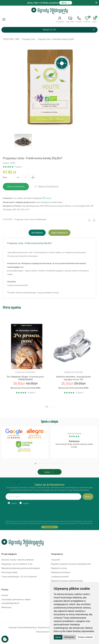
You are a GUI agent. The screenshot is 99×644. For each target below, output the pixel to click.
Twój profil (55, 560)
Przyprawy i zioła (21, 219)
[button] (60, 19)
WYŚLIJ (88, 497)
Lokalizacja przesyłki (60, 576)
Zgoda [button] (58, 637)
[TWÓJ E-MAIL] (43, 497)
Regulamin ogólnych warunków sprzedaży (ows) (71, 564)
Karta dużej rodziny (9, 572)
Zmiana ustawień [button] (85, 637)
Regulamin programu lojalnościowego (67, 581)
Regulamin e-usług (59, 568)
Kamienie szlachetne (74, 372)
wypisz (26, 503)
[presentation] (27, 512)
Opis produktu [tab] (37, 233)
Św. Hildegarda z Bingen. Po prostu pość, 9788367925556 (25, 378)
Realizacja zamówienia (61, 572)
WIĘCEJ (66, 3)
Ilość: (5, 177)
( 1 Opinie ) (18, 167)
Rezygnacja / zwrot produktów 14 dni (17, 564)
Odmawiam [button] (69, 637)
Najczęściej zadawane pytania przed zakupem (21, 568)
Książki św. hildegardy (25, 372)
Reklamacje (6, 607)
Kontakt (5, 595)
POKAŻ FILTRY (70, 30)
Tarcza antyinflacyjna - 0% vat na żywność (19, 576)
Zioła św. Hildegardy (38, 219)
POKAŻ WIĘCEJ (50, 527)
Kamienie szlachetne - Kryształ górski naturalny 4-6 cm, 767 (73, 378)
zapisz (14, 503)
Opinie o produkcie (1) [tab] (59, 233)
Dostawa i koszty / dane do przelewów (18, 560)
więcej (47, 198)
